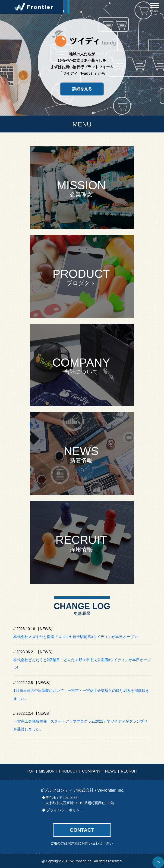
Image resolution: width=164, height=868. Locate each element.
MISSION (47, 771)
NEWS (111, 771)
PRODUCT (68, 771)
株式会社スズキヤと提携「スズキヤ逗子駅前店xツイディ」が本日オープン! (76, 637)
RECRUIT (129, 771)
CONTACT (82, 830)
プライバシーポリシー (65, 810)
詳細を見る (82, 89)
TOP (30, 771)
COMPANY (91, 771)
